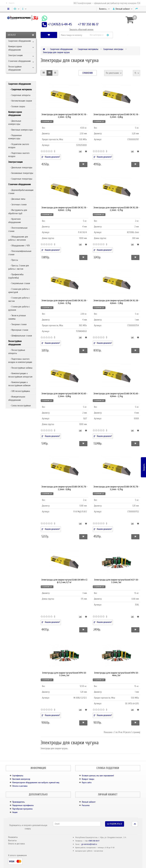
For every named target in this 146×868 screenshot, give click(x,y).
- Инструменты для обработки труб (18, 212)
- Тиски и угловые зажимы (17, 317)
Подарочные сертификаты (23, 805)
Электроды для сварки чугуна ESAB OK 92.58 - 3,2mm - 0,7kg (64, 302)
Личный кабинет (89, 802)
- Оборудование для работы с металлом (18, 238)
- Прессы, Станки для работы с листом (19, 267)
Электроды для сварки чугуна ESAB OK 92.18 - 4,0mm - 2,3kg (64, 209)
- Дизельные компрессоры (15, 122)
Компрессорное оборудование (15, 48)
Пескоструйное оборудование (15, 68)
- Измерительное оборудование (17, 398)
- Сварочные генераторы (20, 179)
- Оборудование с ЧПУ (19, 246)
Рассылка (86, 805)
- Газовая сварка (17, 106)
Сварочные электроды (113, 49)
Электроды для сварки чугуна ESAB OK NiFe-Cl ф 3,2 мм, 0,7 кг (64, 581)
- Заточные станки (17, 205)
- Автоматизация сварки (20, 101)
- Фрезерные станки (18, 330)
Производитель (18, 802)
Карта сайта (87, 783)
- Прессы (13, 260)
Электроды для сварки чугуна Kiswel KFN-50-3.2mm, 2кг (64, 674)
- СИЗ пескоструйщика (19, 391)
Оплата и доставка (20, 786)
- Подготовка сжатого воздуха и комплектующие (20, 361)
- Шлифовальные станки (20, 336)
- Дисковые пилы (17, 199)
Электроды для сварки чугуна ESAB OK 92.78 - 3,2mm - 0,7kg (116, 488)
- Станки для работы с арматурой (19, 291)
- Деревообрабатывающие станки (21, 192)
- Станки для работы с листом (19, 299)
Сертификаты (18, 776)
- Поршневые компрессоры (15, 137)
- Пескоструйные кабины (20, 368)
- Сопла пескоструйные (20, 406)
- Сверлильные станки (19, 283)
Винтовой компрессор (21, 779)
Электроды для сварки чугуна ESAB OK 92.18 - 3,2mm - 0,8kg (116, 116)
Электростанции (15, 55)
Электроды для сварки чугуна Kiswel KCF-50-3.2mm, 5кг (116, 581)
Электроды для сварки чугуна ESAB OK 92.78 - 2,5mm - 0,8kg (64, 488)
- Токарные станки (17, 324)
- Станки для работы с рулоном (19, 308)
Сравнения (88, 73)
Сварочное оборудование (20, 41)
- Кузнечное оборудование (15, 221)
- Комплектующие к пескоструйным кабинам (19, 384)
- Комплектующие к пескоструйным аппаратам (20, 375)
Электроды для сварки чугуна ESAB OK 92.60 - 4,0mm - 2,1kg (116, 395)
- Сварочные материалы (20, 89)
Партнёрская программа (22, 809)
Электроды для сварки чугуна (56, 52)
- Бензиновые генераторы (21, 173)
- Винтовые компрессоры (20, 130)
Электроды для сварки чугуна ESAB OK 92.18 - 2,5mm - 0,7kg (64, 116)
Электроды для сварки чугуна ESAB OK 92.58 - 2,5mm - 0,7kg (116, 209)
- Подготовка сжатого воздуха (19, 155)
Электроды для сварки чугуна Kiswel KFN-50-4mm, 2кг (116, 674)
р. (104, 9)
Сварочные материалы (88, 49)
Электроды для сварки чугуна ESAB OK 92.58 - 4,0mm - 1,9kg (116, 302)
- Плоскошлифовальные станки (20, 253)
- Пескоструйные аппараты (17, 352)
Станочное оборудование (20, 61)
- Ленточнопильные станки (18, 229)
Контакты (12, 840)
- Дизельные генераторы (20, 168)
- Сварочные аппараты (19, 95)
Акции (15, 812)
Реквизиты (13, 837)
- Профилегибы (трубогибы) (16, 276)
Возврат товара (88, 779)
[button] (128, 35)
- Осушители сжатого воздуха (19, 146)
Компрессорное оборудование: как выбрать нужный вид (36, 783)
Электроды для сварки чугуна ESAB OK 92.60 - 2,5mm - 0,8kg (64, 395)
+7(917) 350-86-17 (94, 841)
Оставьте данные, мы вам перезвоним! (98, 776)
